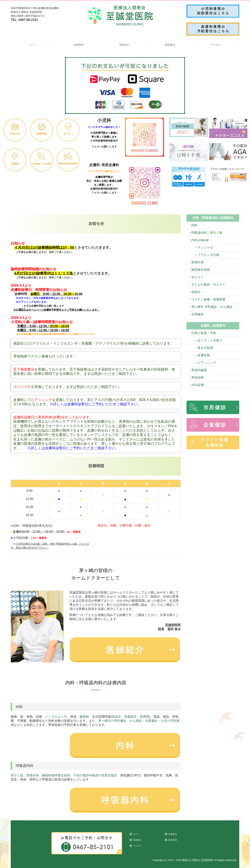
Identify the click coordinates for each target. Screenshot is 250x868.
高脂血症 (130, 717)
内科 (194, 225)
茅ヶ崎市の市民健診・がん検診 (120, 721)
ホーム (33, 45)
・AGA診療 (196, 385)
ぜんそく (197, 277)
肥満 (143, 717)
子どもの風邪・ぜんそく (208, 285)
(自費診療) (203, 240)
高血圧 (116, 717)
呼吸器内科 (199, 233)
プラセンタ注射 (208, 255)
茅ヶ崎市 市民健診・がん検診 (212, 307)
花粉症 (196, 292)
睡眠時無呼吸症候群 (56, 775)
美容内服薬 (199, 370)
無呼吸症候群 (201, 270)
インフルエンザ (56, 717)
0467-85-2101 (28, 20)
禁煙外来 (33, 775)
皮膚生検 (204, 355)
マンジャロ (205, 247)
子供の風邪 (81, 775)
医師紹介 (124, 45)
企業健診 (151, 721)
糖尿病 (84, 717)
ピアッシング (207, 363)
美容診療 (197, 377)
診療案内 (79, 45)
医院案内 (170, 45)
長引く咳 (17, 775)
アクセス (216, 45)
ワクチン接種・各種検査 (208, 299)
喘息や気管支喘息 (104, 775)
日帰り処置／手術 (204, 333)
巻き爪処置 (205, 348)
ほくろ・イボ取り (210, 340)
